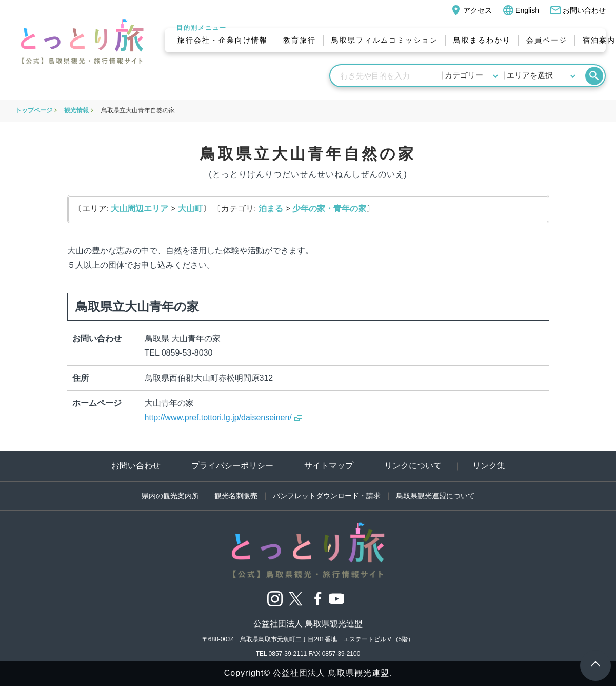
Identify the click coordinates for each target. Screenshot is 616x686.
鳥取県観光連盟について (435, 496)
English (521, 10)
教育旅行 (300, 40)
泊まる (271, 209)
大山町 (190, 209)
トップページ (34, 110)
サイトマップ (329, 466)
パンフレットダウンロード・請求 (327, 496)
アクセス (471, 10)
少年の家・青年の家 (329, 209)
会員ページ (547, 40)
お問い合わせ (578, 10)
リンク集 (489, 466)
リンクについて (413, 466)
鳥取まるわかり (482, 40)
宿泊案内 (599, 40)
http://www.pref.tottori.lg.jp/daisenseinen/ (218, 417)
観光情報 (76, 110)
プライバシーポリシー (232, 466)
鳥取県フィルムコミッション (385, 40)
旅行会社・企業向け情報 (223, 40)
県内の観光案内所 (170, 496)
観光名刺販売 (236, 496)
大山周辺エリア (140, 209)
